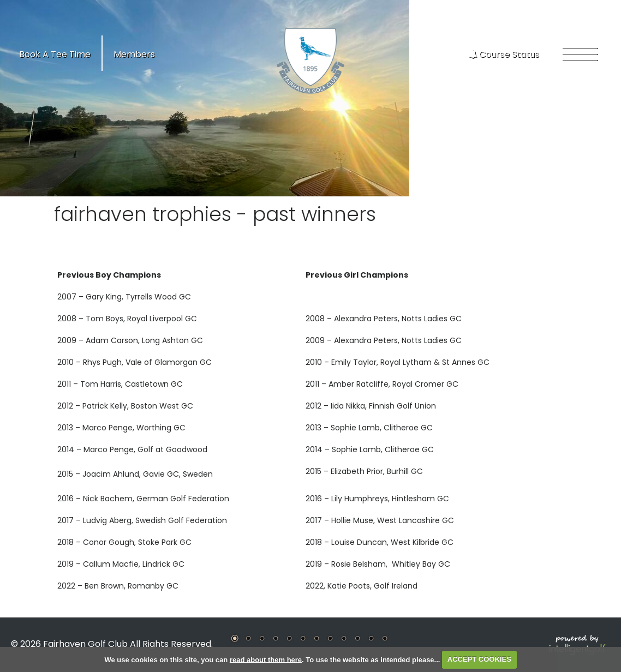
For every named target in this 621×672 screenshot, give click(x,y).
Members (134, 54)
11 (371, 638)
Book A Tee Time (55, 54)
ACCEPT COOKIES (479, 659)
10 (357, 638)
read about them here (266, 659)
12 (385, 638)
